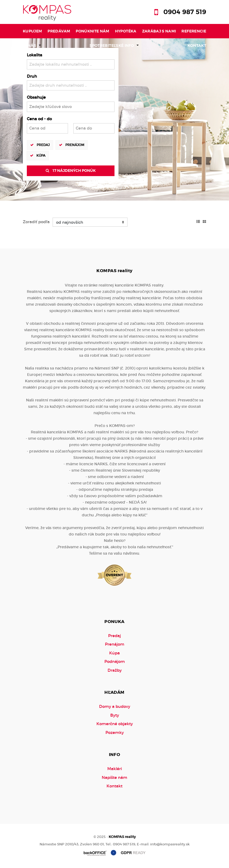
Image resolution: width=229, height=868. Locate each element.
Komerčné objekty (115, 724)
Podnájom (115, 661)
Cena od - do (39, 119)
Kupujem (33, 31)
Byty (115, 715)
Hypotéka (126, 31)
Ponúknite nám (93, 31)
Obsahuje (36, 97)
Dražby (115, 670)
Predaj (43, 145)
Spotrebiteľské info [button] (112, 45)
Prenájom (75, 145)
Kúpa (41, 155)
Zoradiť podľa (36, 222)
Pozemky (115, 732)
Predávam (59, 31)
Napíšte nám (114, 777)
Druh (32, 76)
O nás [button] (30, 45)
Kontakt (197, 45)
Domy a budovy (115, 706)
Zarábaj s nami (159, 31)
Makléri (115, 769)
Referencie (194, 31)
